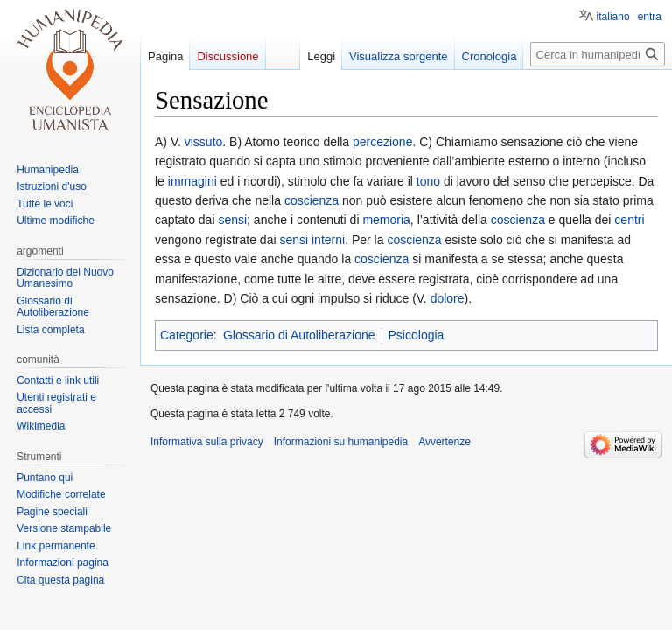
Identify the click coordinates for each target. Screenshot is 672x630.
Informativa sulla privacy (207, 442)
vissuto (204, 142)
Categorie (187, 335)
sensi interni (312, 240)
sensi (232, 220)
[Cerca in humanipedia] (598, 54)
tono (428, 181)
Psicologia (416, 335)
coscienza (311, 200)
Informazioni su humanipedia (341, 442)
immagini (192, 181)
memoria (386, 220)
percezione (383, 142)
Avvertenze (444, 442)
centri (629, 220)
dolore (448, 298)
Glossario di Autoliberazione (299, 335)
